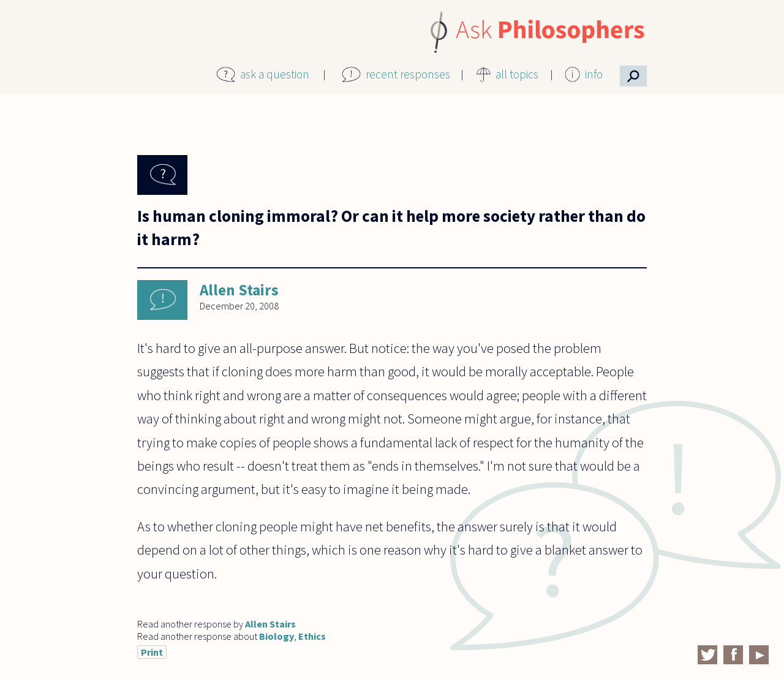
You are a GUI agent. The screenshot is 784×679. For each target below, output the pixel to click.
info (594, 74)
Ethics (312, 636)
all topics (517, 74)
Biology (277, 636)
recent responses (408, 74)
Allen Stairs (239, 290)
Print (152, 652)
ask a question (275, 74)
